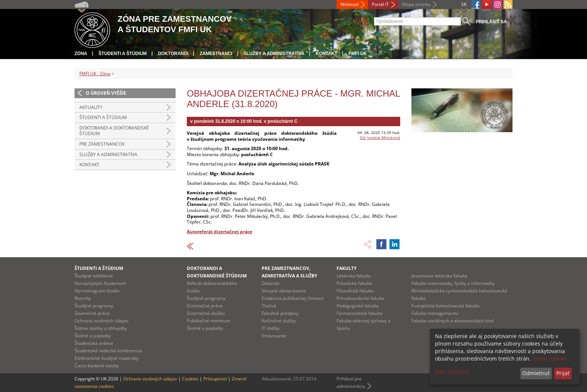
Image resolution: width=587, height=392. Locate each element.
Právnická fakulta (354, 283)
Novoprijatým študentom (100, 283)
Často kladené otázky (97, 366)
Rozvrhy (83, 298)
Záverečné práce (92, 313)
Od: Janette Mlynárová (380, 137)
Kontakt (326, 54)
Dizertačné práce (205, 306)
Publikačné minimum (209, 321)
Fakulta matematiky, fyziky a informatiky (453, 283)
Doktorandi (173, 54)
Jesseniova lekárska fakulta (440, 276)
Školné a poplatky (93, 336)
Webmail (349, 4)
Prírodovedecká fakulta (361, 298)
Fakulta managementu (435, 313)
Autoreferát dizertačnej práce (220, 232)
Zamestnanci (216, 54)
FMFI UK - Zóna (95, 74)
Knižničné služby (279, 321)
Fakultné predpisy (280, 313)
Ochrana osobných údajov (101, 321)
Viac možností (452, 372)
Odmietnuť (536, 373)
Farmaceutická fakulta (360, 313)
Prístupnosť (215, 379)
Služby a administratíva (274, 54)
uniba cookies (550, 358)
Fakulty (346, 268)
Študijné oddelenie (94, 276)
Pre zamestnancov (102, 144)
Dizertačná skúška (206, 313)
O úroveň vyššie (106, 93)
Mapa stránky (416, 4)
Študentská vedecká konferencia (108, 351)
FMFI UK (358, 54)
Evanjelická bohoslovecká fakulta (445, 306)
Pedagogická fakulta (358, 306)
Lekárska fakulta (354, 276)
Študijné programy (94, 306)
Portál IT (380, 4)
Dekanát (270, 283)
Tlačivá (269, 306)
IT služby (271, 328)
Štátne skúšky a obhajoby (101, 328)
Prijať (563, 373)
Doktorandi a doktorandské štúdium (114, 131)
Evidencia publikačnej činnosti (293, 298)
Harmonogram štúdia (97, 291)
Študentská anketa (94, 343)
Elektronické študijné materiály (107, 358)
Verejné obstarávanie (284, 291)
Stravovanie (274, 336)
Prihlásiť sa (491, 22)
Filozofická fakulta (355, 291)
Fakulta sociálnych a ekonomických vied (452, 321)
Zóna (81, 54)
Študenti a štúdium (123, 54)
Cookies (190, 379)
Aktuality (91, 107)
